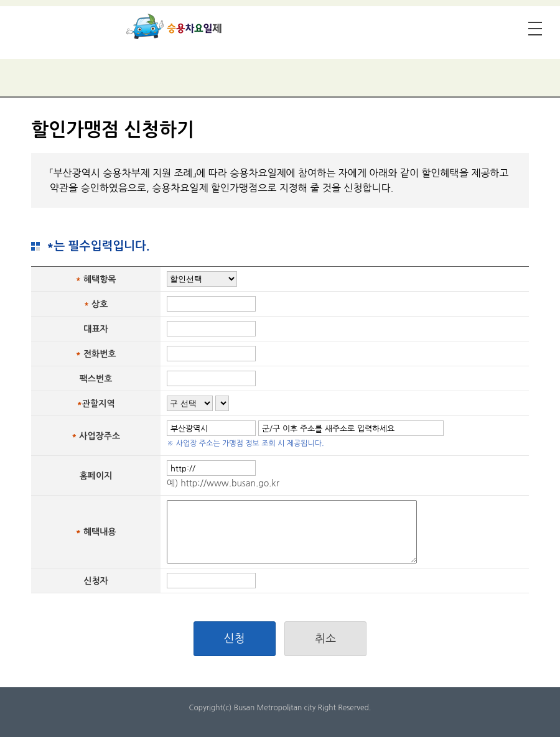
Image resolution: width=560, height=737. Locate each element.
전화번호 (100, 354)
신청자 (96, 581)
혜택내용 (100, 532)
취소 (325, 639)
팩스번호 (96, 379)
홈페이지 (96, 476)
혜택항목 (100, 279)
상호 (100, 304)
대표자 (96, 329)
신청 (235, 639)
